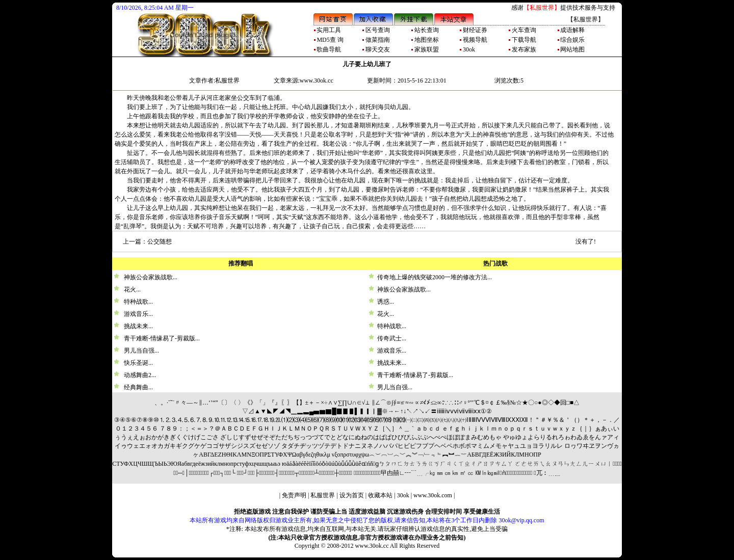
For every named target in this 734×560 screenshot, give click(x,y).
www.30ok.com (433, 495)
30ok (403, 495)
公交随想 (160, 242)
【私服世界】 (542, 8)
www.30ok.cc (372, 546)
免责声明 (294, 495)
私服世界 (323, 495)
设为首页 (352, 495)
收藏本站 (380, 495)
